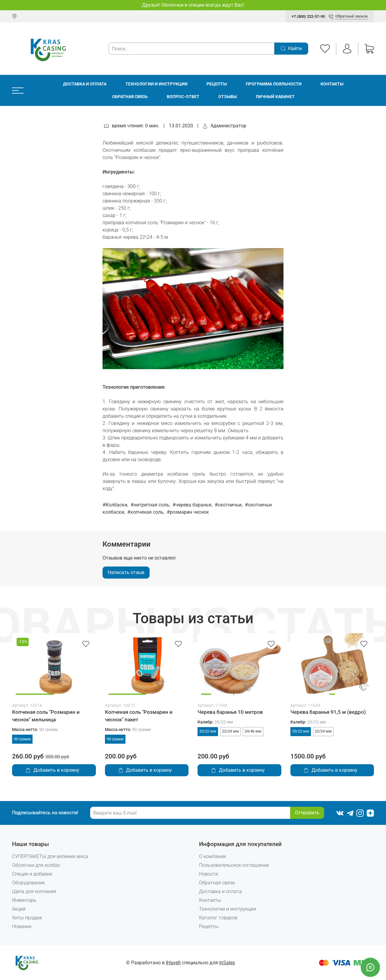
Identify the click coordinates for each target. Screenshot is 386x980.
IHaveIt (173, 963)
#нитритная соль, (151, 505)
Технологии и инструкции (157, 84)
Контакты (332, 84)
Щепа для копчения (34, 891)
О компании (212, 856)
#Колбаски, (116, 505)
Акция (19, 909)
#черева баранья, (193, 505)
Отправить (307, 813)
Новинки (22, 926)
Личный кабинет (275, 97)
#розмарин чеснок (188, 512)
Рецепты (217, 84)
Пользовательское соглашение (234, 865)
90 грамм (22, 739)
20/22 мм (208, 731)
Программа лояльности (274, 84)
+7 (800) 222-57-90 (308, 16)
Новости (209, 874)
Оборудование (28, 883)
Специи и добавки (32, 874)
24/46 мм (253, 731)
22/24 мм (230, 731)
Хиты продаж (27, 918)
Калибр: (215, 722)
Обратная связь (130, 97)
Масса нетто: (35, 730)
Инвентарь (24, 900)
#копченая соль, (146, 512)
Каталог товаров (218, 918)
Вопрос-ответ (183, 97)
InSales (227, 963)
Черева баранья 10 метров (230, 712)
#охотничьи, (229, 505)
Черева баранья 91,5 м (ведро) (328, 712)
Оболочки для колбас (36, 865)
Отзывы (228, 97)
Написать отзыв (126, 572)
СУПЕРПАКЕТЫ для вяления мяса (50, 856)
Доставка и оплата (85, 84)
